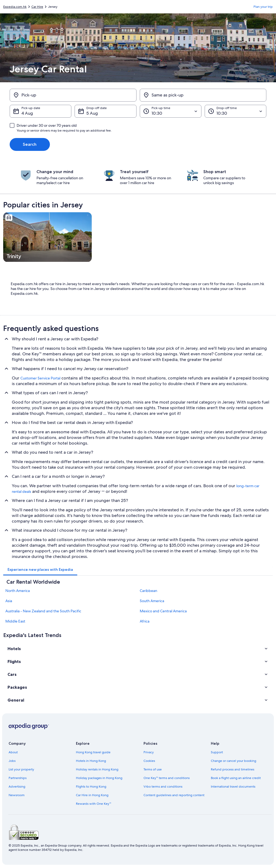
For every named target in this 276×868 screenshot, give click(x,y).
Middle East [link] (15, 621)
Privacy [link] (149, 752)
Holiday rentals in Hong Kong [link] (97, 769)
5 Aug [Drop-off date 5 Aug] (92, 113)
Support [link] (217, 752)
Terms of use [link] (153, 769)
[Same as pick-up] (203, 95)
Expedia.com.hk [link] (15, 7)
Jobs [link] (12, 761)
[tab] (40, 569)
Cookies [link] (149, 761)
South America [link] (152, 601)
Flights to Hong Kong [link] (91, 787)
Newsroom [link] (17, 795)
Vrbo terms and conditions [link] (163, 787)
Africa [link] (145, 621)
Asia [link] (9, 601)
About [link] (13, 752)
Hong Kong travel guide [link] (93, 752)
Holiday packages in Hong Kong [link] (99, 778)
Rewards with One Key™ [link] (94, 804)
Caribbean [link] (148, 591)
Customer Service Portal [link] (40, 378)
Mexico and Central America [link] (163, 611)
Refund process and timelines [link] (233, 769)
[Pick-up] (73, 95)
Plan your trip (263, 7)
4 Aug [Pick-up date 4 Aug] (27, 113)
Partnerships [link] (18, 778)
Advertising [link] (17, 787)
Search (30, 144)
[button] (138, 649)
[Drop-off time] (235, 111)
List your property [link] (21, 769)
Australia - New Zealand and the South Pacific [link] (43, 611)
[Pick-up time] (171, 111)
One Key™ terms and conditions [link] (167, 778)
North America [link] (18, 591)
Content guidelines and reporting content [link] (174, 795)
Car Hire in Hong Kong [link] (92, 795)
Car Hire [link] (37, 7)
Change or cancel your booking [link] (233, 761)
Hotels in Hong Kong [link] (91, 761)
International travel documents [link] (233, 787)
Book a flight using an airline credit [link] (236, 778)
